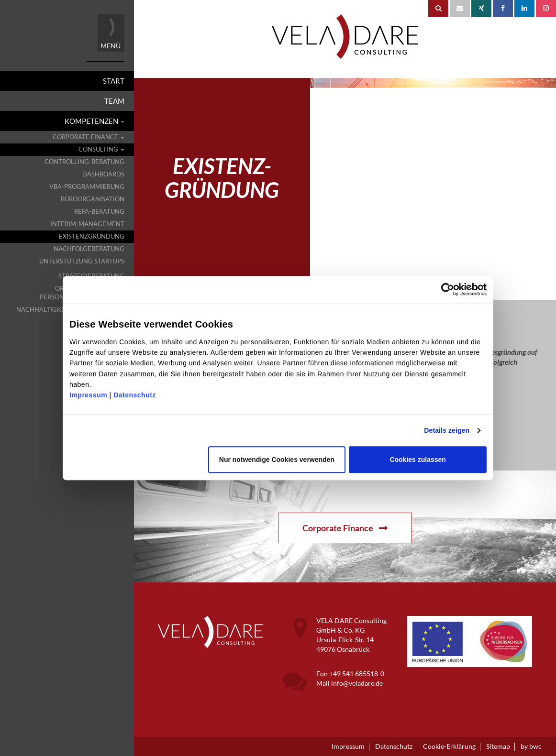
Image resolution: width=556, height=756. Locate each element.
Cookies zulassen (418, 460)
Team (114, 101)
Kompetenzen (95, 121)
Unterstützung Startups (82, 261)
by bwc (531, 746)
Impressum (88, 395)
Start (114, 81)
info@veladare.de (357, 683)
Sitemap (498, 746)
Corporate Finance (89, 137)
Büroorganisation (93, 199)
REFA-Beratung (99, 212)
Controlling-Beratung (84, 162)
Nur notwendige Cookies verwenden (277, 460)
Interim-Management (87, 224)
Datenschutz (135, 395)
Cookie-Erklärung (449, 746)
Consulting (101, 149)
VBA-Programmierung (87, 187)
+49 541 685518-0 (357, 674)
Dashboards (103, 174)
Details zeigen (447, 430)
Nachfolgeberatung (89, 249)
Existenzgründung (92, 236)
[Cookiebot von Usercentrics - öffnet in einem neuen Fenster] (464, 289)
